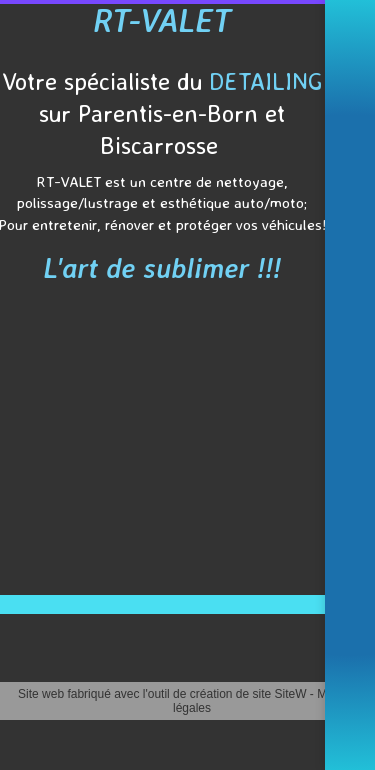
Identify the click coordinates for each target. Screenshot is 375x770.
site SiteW (280, 694)
